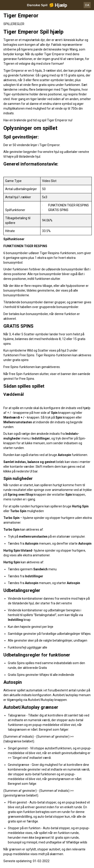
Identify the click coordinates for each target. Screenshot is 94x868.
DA (87, 5)
